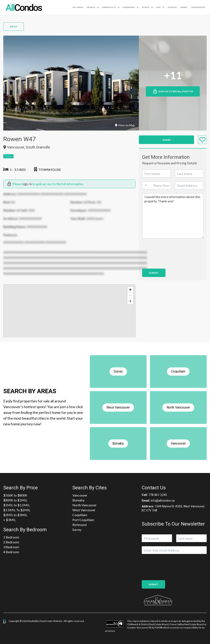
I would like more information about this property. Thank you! (173, 216)
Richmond (79, 525)
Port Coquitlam (83, 520)
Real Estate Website (51, 621)
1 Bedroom (11, 537)
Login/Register (198, 7)
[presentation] (173, 262)
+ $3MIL (10, 520)
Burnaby (78, 500)
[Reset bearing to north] (130, 301)
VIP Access (172, 7)
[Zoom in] (130, 290)
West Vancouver (84, 510)
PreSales (91, 7)
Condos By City (109, 7)
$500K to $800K (15, 495)
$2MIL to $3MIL (15, 515)
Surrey (77, 530)
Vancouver (80, 495)
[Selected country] (145, 185)
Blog (158, 7)
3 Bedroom (11, 547)
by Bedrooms (129, 7)
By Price (146, 7)
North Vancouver (84, 505)
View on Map (125, 125)
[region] (69, 311)
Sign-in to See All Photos (173, 91)
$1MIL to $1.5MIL (17, 505)
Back (14, 26)
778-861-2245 (158, 495)
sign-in (27, 184)
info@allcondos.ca (163, 501)
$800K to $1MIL (15, 500)
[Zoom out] (130, 296)
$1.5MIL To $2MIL (17, 510)
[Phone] (156, 185)
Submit (154, 273)
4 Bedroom (11, 552)
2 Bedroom (11, 542)
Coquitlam (80, 515)
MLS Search (78, 7)
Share (167, 140)
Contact (184, 7)
